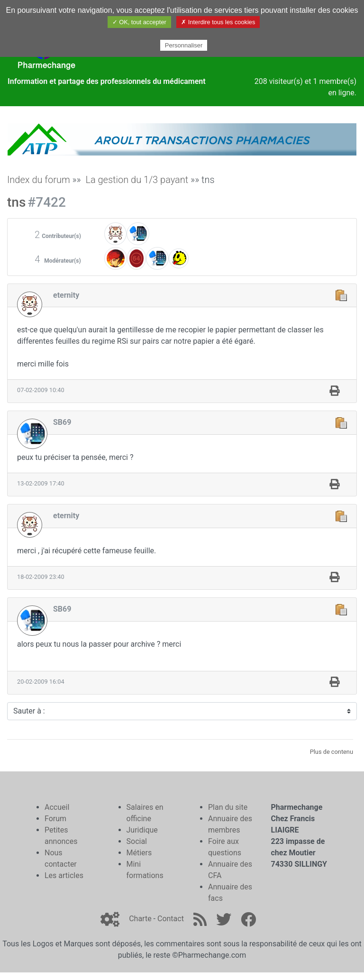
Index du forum (39, 180)
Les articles (64, 875)
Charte (140, 919)
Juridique (142, 830)
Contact (171, 919)
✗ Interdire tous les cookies (218, 22)
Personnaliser (184, 45)
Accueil (57, 807)
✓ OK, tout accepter (139, 22)
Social (137, 841)
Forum (55, 819)
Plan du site (228, 807)
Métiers (139, 853)
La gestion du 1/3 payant (137, 180)
